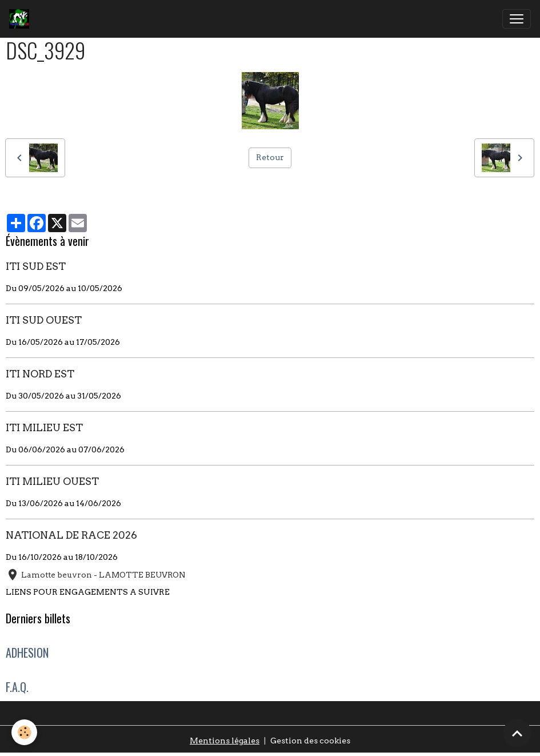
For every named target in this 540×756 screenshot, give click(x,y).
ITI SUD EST (36, 266)
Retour (270, 157)
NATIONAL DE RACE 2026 (71, 535)
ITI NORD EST (40, 374)
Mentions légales (225, 741)
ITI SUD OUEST (44, 320)
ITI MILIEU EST (44, 427)
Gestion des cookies (310, 741)
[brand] (21, 19)
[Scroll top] (517, 733)
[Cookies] (24, 732)
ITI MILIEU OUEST (52, 481)
